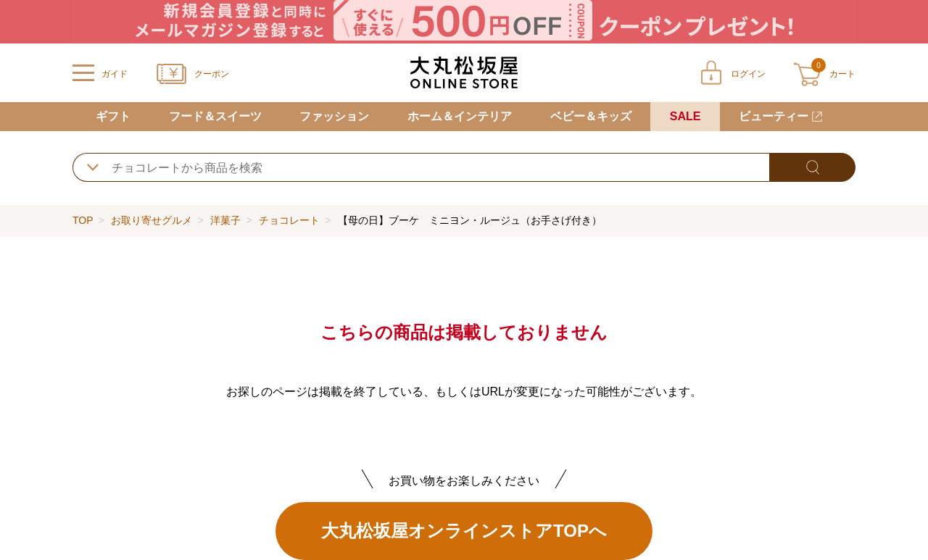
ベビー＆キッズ (591, 116)
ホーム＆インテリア (460, 116)
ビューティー (774, 116)
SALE (685, 116)
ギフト (113, 116)
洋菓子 (225, 220)
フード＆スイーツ (215, 116)
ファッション (334, 116)
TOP (83, 220)
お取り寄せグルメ (152, 220)
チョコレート (289, 220)
